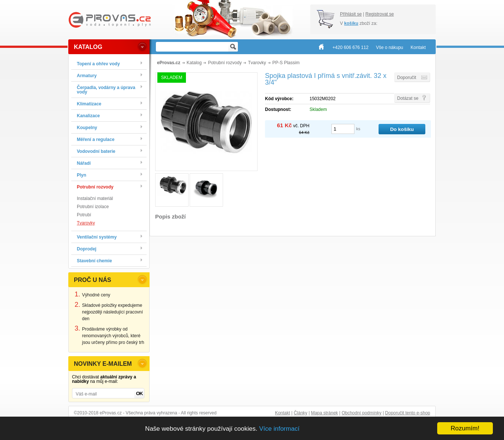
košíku (351, 23)
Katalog (194, 63)
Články (300, 413)
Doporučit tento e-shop (408, 413)
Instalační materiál (95, 198)
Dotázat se (408, 98)
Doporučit (407, 78)
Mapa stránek (325, 413)
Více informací (279, 429)
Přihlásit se (351, 14)
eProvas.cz (169, 63)
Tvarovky (86, 223)
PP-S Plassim (286, 63)
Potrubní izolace (93, 207)
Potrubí (84, 215)
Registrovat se (379, 14)
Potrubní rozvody (225, 63)
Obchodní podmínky (361, 413)
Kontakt (283, 413)
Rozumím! (465, 428)
